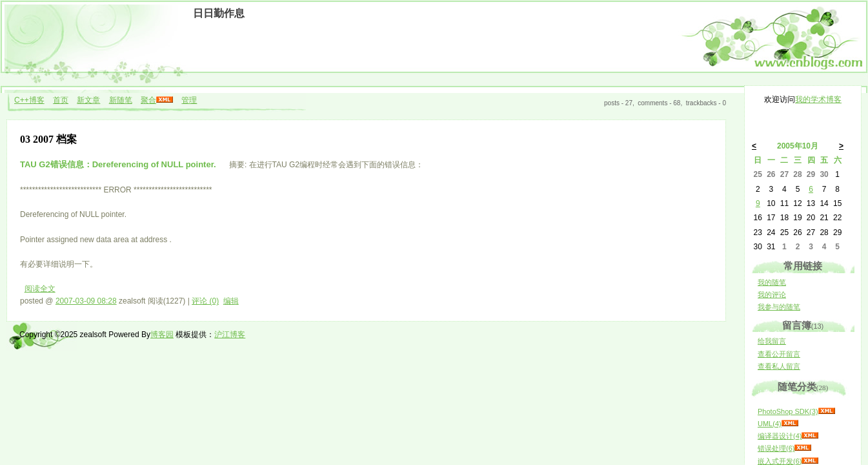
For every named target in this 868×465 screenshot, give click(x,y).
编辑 (231, 301)
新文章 (88, 100)
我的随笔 (772, 282)
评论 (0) (205, 301)
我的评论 (772, 294)
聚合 (148, 100)
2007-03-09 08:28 (86, 301)
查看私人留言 (779, 366)
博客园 (162, 335)
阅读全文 (40, 289)
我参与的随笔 (779, 307)
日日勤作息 (219, 13)
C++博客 (29, 100)
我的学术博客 (818, 99)
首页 (61, 100)
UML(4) (770, 424)
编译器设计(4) (780, 436)
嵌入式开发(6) (780, 461)
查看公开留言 (779, 354)
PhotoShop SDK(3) (788, 411)
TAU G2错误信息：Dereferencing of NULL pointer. (119, 164)
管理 (189, 100)
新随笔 (121, 100)
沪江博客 (230, 335)
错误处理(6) (776, 448)
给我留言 (772, 341)
